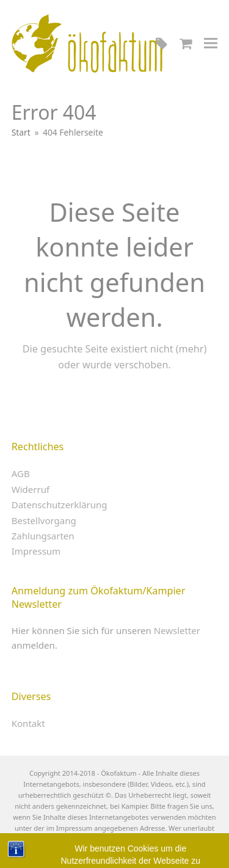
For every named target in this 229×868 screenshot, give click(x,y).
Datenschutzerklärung (60, 505)
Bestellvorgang (44, 520)
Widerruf (31, 489)
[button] (211, 43)
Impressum (36, 551)
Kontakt (28, 723)
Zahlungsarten (43, 536)
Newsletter (177, 630)
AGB (21, 473)
